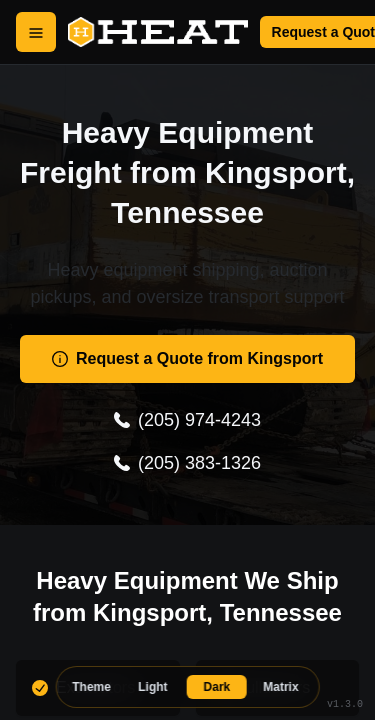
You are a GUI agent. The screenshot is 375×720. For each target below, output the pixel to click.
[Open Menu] (36, 32)
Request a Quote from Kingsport (187, 358)
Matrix (280, 687)
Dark (217, 687)
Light (152, 687)
